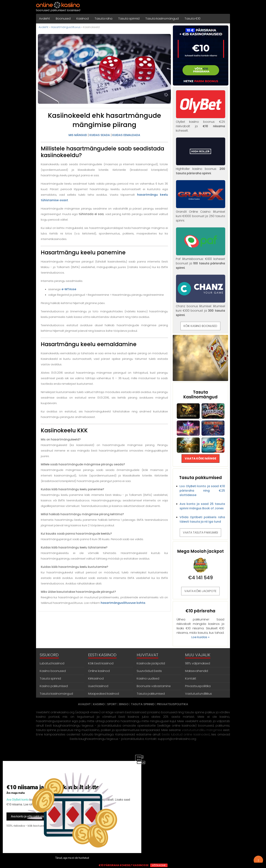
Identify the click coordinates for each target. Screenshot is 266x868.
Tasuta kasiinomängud (162, 19)
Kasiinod (83, 19)
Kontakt (191, 679)
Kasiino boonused (53, 671)
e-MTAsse (69, 289)
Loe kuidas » (200, 637)
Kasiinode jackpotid (151, 663)
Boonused (63, 19)
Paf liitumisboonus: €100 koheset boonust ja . (201, 261)
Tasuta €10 (192, 19)
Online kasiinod (99, 671)
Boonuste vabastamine (154, 686)
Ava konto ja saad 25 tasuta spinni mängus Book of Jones (202, 506)
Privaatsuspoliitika (198, 686)
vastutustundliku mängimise (202, 730)
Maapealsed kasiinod (104, 694)
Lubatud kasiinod (52, 663)
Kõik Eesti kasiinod (101, 663)
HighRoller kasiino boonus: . (201, 169)
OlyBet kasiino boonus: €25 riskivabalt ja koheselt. (201, 124)
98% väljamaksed (198, 663)
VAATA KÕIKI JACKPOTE (200, 591)
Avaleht (44, 19)
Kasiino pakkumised (54, 686)
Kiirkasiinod (96, 679)
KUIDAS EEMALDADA (126, 135)
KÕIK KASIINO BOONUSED (200, 326)
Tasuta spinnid (129, 19)
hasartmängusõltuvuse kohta (123, 603)
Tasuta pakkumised (151, 694)
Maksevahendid (197, 671)
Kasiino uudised (148, 679)
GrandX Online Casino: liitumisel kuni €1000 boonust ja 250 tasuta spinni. (201, 214)
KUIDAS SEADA (100, 135)
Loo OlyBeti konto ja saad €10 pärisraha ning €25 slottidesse (202, 491)
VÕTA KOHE (159, 865)
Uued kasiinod (98, 686)
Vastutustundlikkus (198, 694)
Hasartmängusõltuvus (66, 27)
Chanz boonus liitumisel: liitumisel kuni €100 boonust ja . (201, 308)
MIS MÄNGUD (78, 135)
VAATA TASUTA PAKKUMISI (200, 532)
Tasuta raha (103, 19)
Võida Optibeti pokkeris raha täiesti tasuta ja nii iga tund (202, 519)
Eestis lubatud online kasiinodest (186, 734)
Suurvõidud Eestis (149, 671)
